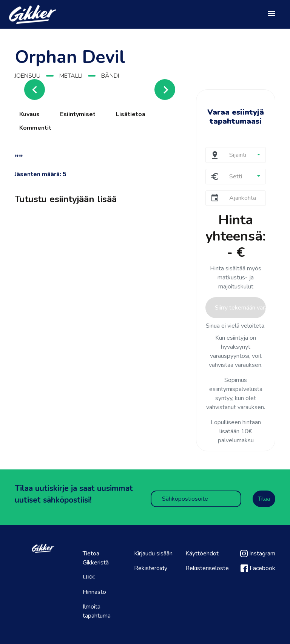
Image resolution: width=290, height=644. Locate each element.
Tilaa (264, 499)
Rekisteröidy (151, 568)
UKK (89, 577)
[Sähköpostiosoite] (196, 499)
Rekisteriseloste (207, 568)
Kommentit (35, 128)
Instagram (258, 554)
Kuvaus (29, 114)
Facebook (258, 568)
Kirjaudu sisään (153, 554)
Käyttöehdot (202, 554)
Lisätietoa (131, 114)
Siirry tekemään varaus (240, 308)
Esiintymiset (78, 114)
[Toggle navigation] (271, 14)
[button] (244, 155)
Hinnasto (94, 592)
